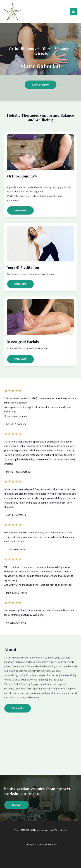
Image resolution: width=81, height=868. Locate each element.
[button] (20, 211)
